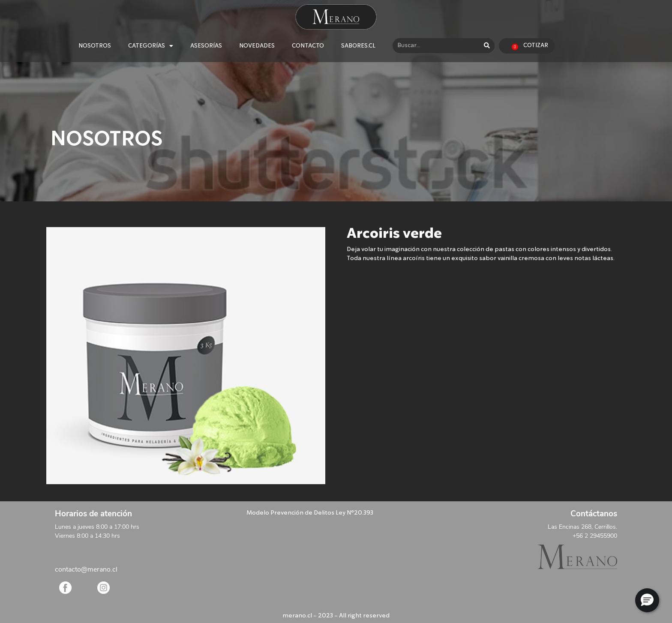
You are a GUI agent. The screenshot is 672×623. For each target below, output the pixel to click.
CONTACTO (308, 46)
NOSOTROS (95, 46)
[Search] (487, 46)
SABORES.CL (358, 46)
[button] (647, 600)
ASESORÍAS (206, 46)
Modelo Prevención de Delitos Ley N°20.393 (310, 513)
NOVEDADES (257, 46)
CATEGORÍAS (151, 46)
